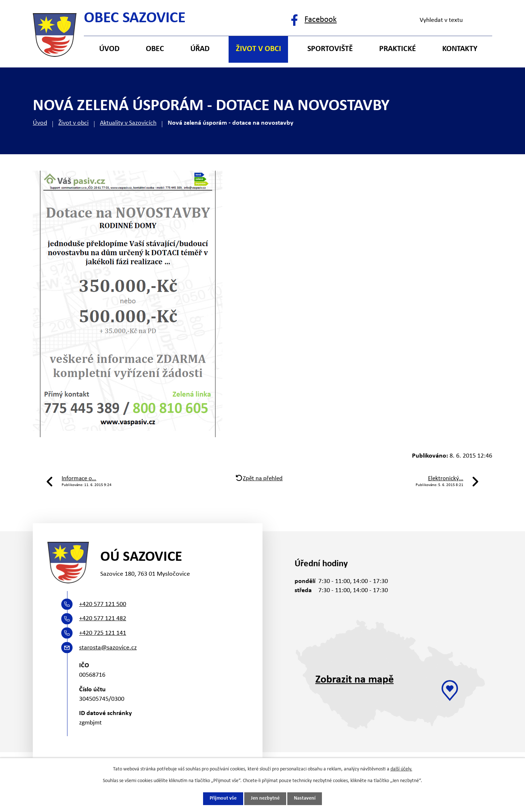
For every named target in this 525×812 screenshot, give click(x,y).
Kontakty (460, 49)
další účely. (401, 769)
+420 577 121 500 (103, 604)
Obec (155, 49)
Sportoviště (330, 49)
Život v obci (73, 123)
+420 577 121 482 (103, 619)
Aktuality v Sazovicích (128, 123)
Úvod (40, 123)
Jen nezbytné (265, 799)
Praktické (398, 49)
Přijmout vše (223, 799)
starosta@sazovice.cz (108, 648)
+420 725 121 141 (103, 633)
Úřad (200, 49)
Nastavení (305, 799)
